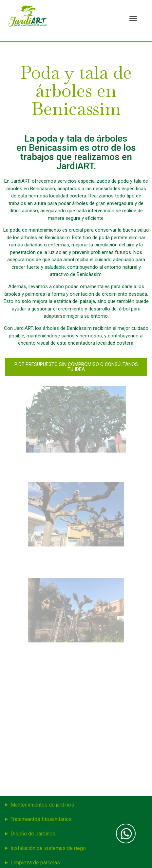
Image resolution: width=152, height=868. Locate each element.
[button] (133, 18)
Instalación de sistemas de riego (48, 848)
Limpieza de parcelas (35, 863)
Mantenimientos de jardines (42, 805)
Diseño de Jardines (33, 834)
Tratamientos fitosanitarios (41, 819)
